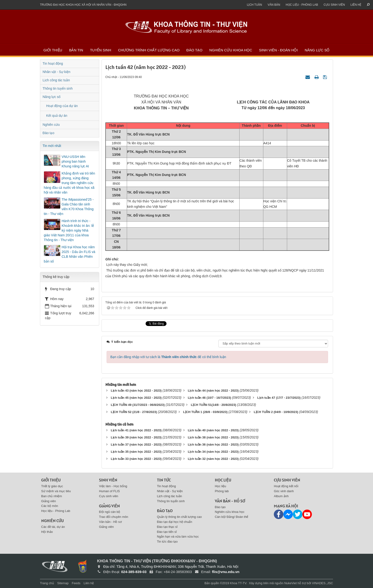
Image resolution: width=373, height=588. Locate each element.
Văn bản (274, 5)
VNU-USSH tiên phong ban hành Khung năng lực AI (75, 161)
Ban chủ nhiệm (52, 496)
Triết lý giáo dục (52, 486)
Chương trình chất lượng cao (149, 50)
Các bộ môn (50, 506)
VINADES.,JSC (322, 583)
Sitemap (63, 583)
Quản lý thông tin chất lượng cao (179, 517)
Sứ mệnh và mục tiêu (56, 491)
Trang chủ (47, 583)
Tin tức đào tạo (167, 542)
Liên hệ (356, 5)
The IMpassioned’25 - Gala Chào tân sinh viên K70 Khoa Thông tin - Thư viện (69, 207)
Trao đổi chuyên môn (113, 517)
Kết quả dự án (57, 116)
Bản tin (76, 50)
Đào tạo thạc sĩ (167, 527)
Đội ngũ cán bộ (110, 512)
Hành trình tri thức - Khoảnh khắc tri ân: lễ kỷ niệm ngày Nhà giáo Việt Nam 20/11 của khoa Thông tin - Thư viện (69, 230)
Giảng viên (49, 501)
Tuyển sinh (101, 50)
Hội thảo (47, 532)
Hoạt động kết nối (286, 486)
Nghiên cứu (51, 125)
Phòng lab (222, 491)
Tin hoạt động (53, 63)
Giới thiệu (53, 50)
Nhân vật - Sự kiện (56, 72)
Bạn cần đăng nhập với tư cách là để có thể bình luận (168, 357)
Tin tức (164, 480)
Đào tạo (194, 50)
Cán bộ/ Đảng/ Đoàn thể (232, 517)
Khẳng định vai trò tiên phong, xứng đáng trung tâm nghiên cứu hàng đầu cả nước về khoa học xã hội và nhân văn (69, 183)
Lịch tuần (255, 5)
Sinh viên (108, 480)
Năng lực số (317, 50)
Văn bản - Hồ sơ (110, 522)
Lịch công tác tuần (56, 80)
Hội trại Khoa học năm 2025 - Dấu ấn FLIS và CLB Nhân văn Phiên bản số (69, 254)
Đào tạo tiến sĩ (167, 532)
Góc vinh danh (284, 491)
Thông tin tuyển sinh (58, 88)
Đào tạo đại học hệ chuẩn (175, 522)
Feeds (76, 583)
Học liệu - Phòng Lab (302, 5)
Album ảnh (281, 496)
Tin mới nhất (52, 146)
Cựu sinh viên (334, 5)
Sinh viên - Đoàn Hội (278, 50)
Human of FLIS (109, 491)
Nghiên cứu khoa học (231, 50)
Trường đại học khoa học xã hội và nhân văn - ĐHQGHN (83, 5)
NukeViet (291, 583)
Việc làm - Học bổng (113, 486)
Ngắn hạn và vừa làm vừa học (178, 537)
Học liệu (223, 480)
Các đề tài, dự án (53, 527)
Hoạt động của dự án (62, 106)
